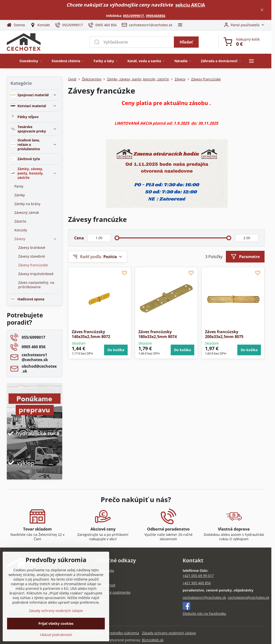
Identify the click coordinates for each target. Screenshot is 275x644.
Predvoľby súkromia (123, 633)
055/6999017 (133, 16)
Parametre (245, 257)
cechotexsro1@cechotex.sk (204, 597)
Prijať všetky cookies (56, 623)
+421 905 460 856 (197, 583)
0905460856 (156, 16)
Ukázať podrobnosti (56, 635)
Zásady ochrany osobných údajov (169, 633)
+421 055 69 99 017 (198, 576)
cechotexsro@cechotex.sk (248, 597)
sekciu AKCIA (190, 5)
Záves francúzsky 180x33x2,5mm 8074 (158, 334)
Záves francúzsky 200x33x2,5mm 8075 (224, 334)
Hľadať (186, 42)
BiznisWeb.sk (153, 640)
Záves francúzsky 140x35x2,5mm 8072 (91, 334)
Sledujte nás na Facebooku (204, 614)
